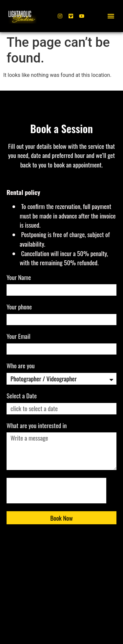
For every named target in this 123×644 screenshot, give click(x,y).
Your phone (20, 307)
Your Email (19, 337)
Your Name (20, 278)
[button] (111, 16)
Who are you (21, 366)
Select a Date (22, 396)
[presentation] (56, 491)
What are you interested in (37, 426)
